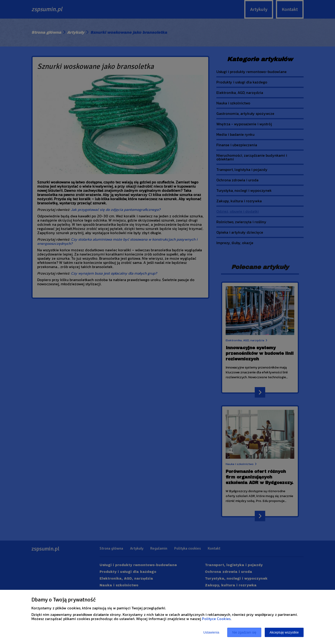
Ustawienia (211, 632)
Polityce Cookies (216, 619)
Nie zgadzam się (244, 632)
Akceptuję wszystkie (284, 632)
